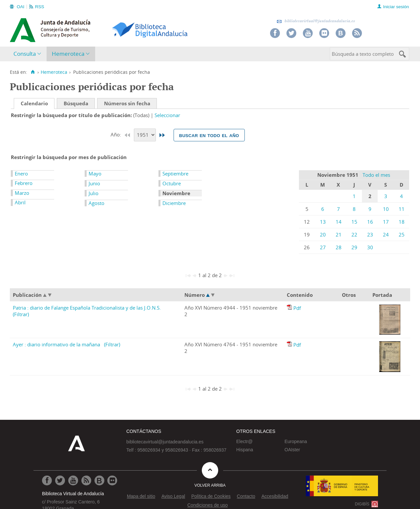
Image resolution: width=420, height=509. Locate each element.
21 (339, 234)
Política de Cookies (211, 496)
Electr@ (244, 441)
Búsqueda (76, 103)
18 (402, 222)
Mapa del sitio (141, 496)
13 (323, 222)
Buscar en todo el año (209, 135)
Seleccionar (167, 115)
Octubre (172, 183)
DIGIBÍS (362, 504)
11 (402, 209)
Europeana (296, 441)
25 (402, 234)
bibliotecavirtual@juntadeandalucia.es (316, 21)
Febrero (24, 183)
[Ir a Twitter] (60, 480)
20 (323, 234)
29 (354, 247)
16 (370, 222)
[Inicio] (33, 72)
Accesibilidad (275, 496)
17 (386, 222)
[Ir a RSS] (86, 480)
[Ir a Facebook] (47, 480)
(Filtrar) (21, 314)
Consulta (25, 54)
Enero (21, 173)
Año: (116, 134)
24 (386, 234)
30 (370, 247)
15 (354, 222)
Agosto (96, 203)
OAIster (292, 450)
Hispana (245, 450)
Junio (94, 183)
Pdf (297, 308)
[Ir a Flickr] (112, 480)
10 (386, 209)
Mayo (95, 173)
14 (339, 222)
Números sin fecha (127, 103)
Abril (20, 202)
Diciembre (174, 203)
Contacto (246, 496)
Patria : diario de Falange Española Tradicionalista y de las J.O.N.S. (87, 308)
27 (323, 247)
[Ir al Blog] (99, 480)
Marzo (22, 193)
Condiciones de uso (208, 505)
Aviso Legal (173, 496)
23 (370, 234)
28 (339, 247)
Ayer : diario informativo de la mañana (56, 344)
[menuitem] (29, 54)
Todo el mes (376, 175)
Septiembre (175, 173)
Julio (94, 193)
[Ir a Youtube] (73, 480)
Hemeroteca (68, 54)
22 (354, 234)
